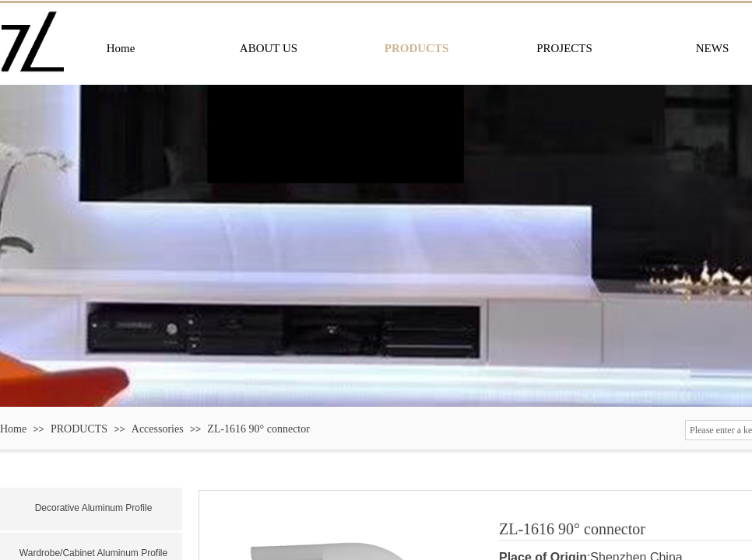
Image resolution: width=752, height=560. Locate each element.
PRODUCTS (79, 429)
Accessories (158, 429)
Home (13, 429)
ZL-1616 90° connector (258, 429)
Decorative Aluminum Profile (94, 508)
